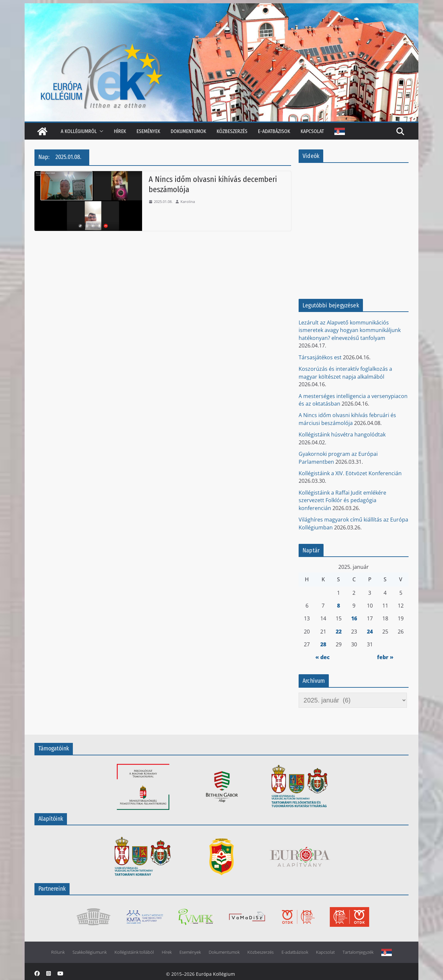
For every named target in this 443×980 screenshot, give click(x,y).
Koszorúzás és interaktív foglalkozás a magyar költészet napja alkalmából (345, 373)
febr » (385, 657)
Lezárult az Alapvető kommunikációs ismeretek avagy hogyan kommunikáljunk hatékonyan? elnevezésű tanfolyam (350, 330)
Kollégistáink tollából (134, 952)
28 (323, 644)
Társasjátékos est (320, 357)
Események (148, 131)
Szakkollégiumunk (90, 952)
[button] (100, 131)
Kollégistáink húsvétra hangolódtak (342, 434)
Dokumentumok (188, 131)
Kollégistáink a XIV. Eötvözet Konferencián (350, 473)
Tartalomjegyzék (358, 952)
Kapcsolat (312, 131)
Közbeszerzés (232, 131)
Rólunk (58, 952)
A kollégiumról (79, 131)
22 (339, 632)
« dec (323, 657)
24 (370, 632)
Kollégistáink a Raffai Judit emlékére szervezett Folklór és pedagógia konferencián (342, 500)
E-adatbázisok (274, 131)
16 (354, 618)
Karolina (188, 201)
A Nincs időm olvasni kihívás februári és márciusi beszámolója (347, 419)
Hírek (120, 131)
